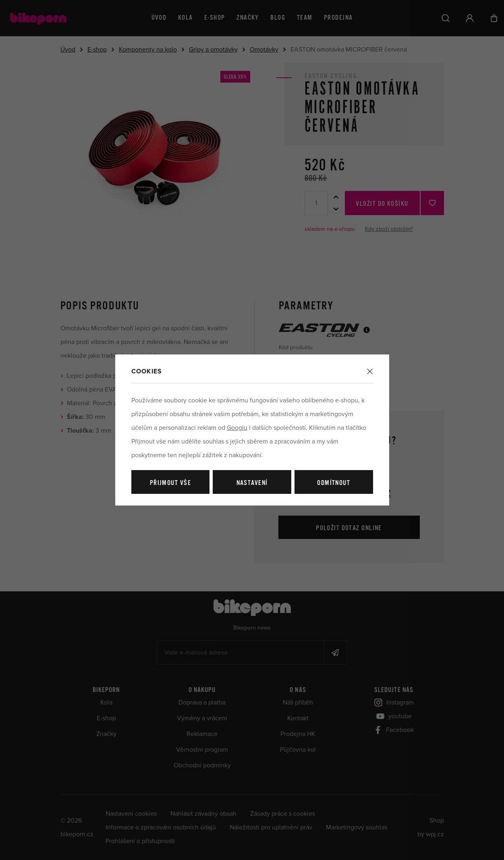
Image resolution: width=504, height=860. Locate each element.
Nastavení (252, 483)
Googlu (237, 428)
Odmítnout (334, 483)
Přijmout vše (170, 483)
